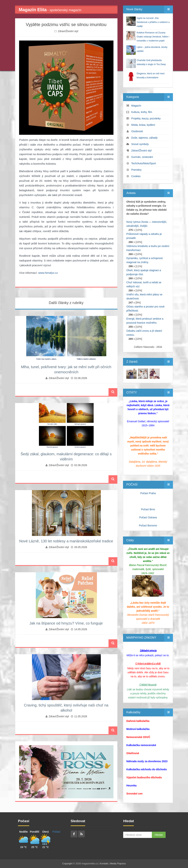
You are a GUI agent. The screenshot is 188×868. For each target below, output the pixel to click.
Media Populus (118, 864)
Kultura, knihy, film (142, 112)
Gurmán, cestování (142, 157)
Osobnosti (137, 131)
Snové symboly (140, 144)
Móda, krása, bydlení (143, 125)
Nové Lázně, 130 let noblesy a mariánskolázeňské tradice (66, 541)
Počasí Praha (148, 493)
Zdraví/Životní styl (68, 31)
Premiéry (136, 170)
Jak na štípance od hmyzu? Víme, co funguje (66, 623)
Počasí (56, 832)
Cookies (136, 176)
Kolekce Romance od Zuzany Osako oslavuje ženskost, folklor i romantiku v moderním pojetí (153, 37)
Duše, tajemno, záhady (144, 138)
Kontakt (104, 864)
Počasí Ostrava (148, 517)
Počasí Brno (148, 509)
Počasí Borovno (148, 525)
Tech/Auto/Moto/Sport (144, 163)
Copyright (67, 864)
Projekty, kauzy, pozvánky (146, 118)
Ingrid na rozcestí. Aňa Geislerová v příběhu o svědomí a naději (153, 22)
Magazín (136, 106)
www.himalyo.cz (48, 273)
